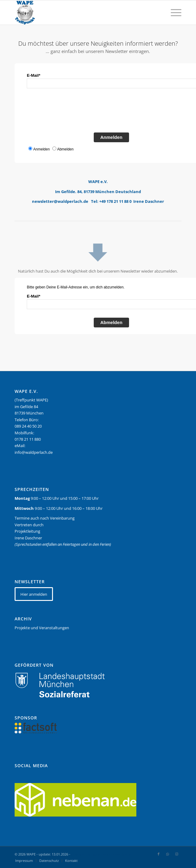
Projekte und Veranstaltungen (42, 628)
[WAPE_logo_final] (81, 12)
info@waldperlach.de (34, 452)
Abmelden (112, 322)
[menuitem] (173, 12)
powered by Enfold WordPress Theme (101, 854)
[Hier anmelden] (34, 594)
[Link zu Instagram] (177, 854)
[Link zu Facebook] (159, 854)
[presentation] (73, 113)
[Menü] (173, 12)
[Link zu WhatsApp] (168, 854)
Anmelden (112, 137)
